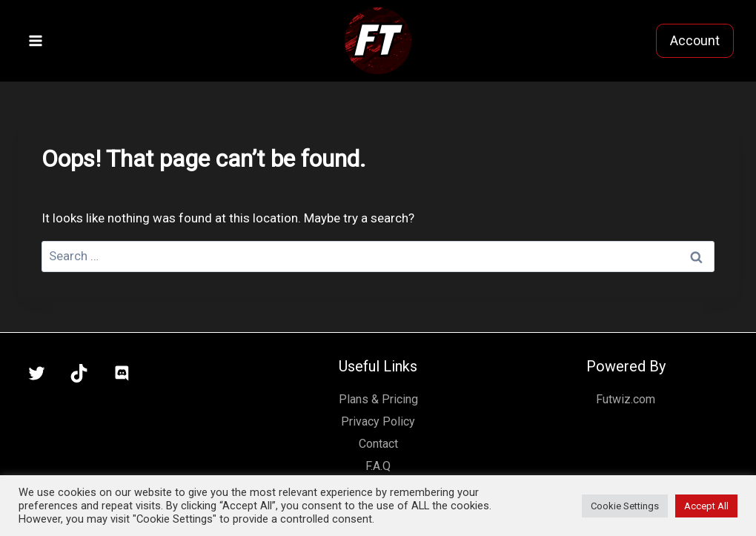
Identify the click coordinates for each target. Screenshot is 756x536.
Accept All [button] (706, 506)
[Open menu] (36, 40)
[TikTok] (79, 374)
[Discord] (122, 374)
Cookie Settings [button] (625, 506)
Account (695, 40)
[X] (36, 374)
